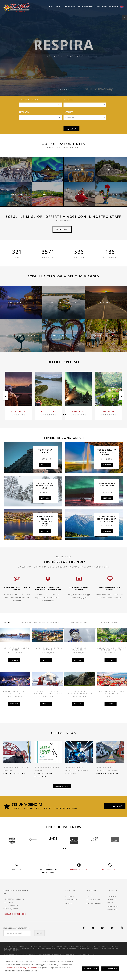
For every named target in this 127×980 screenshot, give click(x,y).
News (105, 6)
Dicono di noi (71, 900)
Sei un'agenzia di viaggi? (89, 6)
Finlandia (79, 412)
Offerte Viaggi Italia (97, 946)
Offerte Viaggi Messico (22, 948)
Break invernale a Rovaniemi (15, 693)
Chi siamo (70, 896)
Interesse (68, 100)
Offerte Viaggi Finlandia (36, 946)
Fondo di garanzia (94, 903)
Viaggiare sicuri (93, 900)
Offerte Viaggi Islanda (78, 946)
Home (51, 6)
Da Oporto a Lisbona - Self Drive (112, 693)
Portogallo (48, 412)
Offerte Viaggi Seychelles (88, 948)
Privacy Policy (113, 910)
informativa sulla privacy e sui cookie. (21, 968)
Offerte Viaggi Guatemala (57, 946)
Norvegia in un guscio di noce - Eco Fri (112, 649)
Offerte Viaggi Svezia (12, 950)
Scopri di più (115, 806)
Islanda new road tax (108, 773)
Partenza (68, 112)
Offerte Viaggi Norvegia (43, 948)
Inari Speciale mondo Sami (15, 649)
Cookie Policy (113, 906)
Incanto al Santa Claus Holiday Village (47, 693)
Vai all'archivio (62, 786)
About (59, 6)
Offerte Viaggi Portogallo (65, 948)
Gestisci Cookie (110, 968)
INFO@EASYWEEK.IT (79, 869)
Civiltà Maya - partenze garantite (80, 693)
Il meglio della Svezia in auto (47, 649)
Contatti (114, 6)
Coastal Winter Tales (15, 773)
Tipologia (24, 112)
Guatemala (19, 412)
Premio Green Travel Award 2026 (45, 775)
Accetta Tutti (90, 968)
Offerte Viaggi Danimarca (14, 946)
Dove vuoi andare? (28, 100)
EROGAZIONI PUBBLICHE (15, 914)
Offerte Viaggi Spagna (109, 948)
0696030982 (62, 229)
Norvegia (109, 412)
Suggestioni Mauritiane (80, 649)
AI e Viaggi (71, 773)
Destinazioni (70, 6)
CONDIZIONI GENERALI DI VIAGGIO (112, 900)
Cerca (72, 129)
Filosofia (70, 903)
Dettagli (45, 465)
